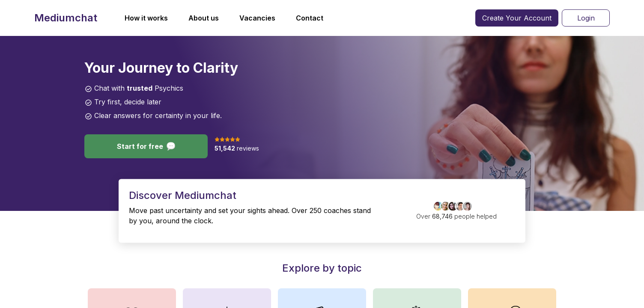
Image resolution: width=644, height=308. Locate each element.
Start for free (146, 146)
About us (204, 18)
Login (586, 18)
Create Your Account (517, 18)
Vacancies (257, 18)
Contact (310, 18)
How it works (146, 18)
